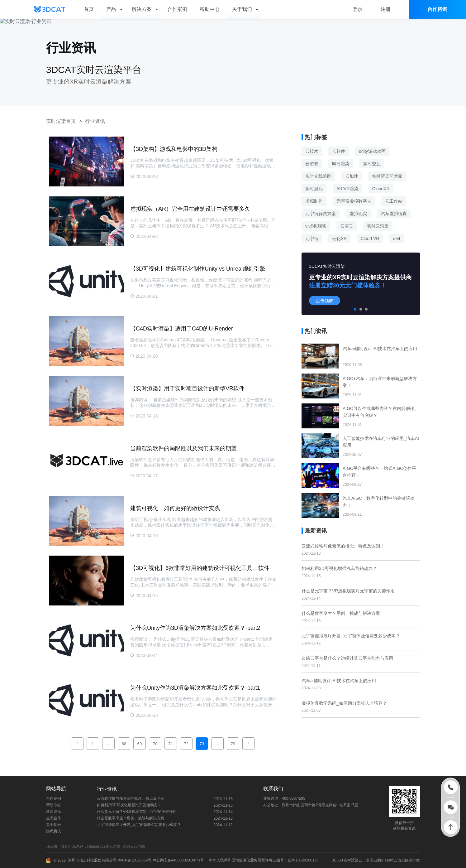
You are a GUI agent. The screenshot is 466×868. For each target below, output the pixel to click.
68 (124, 744)
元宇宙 (312, 239)
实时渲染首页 (61, 121)
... (108, 744)
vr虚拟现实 (316, 226)
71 (171, 744)
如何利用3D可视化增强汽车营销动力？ (339, 568)
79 (233, 744)
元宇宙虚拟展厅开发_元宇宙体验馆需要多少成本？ (351, 636)
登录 (358, 9)
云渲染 (347, 226)
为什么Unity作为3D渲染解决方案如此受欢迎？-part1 (195, 688)
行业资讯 (95, 121)
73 (202, 744)
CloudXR (381, 189)
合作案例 (54, 798)
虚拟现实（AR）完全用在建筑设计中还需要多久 (190, 209)
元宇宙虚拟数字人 (354, 201)
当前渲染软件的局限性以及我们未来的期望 (183, 448)
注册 (386, 9)
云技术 (312, 151)
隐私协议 (54, 831)
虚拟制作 (314, 201)
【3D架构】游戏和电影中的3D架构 (174, 149)
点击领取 (325, 301)
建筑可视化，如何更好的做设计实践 (175, 508)
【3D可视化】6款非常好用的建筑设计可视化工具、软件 (200, 568)
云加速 (352, 176)
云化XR (339, 239)
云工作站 (394, 201)
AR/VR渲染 (347, 189)
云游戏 (312, 164)
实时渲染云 (353, 860)
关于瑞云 (54, 825)
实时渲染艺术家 (387, 176)
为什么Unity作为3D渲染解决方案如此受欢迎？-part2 (195, 628)
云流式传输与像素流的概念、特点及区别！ (343, 546)
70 (155, 744)
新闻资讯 (54, 812)
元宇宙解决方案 (321, 214)
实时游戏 (314, 189)
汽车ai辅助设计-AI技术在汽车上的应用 (339, 681)
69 (140, 744)
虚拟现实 (358, 214)
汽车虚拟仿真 (394, 214)
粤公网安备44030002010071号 (178, 860)
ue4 (396, 239)
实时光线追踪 (318, 176)
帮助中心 (54, 805)
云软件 (339, 151)
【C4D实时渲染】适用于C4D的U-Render (182, 329)
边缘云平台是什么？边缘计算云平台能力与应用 (347, 658)
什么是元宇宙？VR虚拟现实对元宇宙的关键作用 (348, 591)
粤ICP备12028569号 (134, 860)
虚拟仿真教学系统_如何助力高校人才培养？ (344, 703)
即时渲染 (341, 164)
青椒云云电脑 (135, 846)
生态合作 (54, 818)
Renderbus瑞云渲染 (105, 846)
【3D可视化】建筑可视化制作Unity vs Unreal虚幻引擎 (198, 269)
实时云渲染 (378, 226)
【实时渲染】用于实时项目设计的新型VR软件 (187, 388)
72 (186, 744)
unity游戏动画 (372, 151)
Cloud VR (370, 239)
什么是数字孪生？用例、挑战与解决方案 (341, 613)
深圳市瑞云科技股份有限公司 (92, 860)
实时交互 (372, 164)
